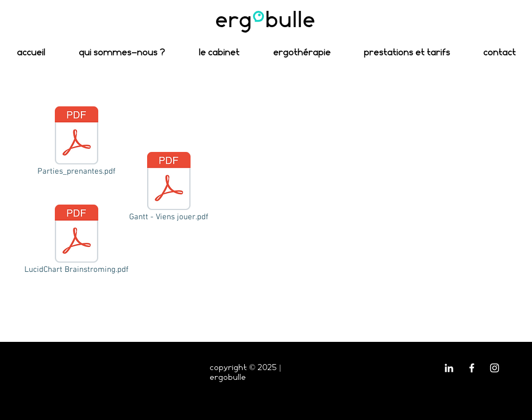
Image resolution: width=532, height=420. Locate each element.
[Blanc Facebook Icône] (472, 368)
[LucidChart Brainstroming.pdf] (77, 240)
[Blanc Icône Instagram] (495, 368)
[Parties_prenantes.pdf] (77, 142)
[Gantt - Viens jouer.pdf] (169, 188)
